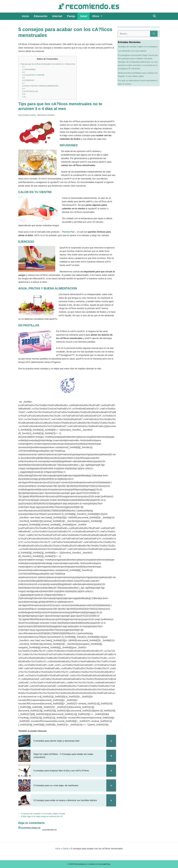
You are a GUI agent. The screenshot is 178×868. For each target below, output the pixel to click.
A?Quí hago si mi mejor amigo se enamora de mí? (42, 816)
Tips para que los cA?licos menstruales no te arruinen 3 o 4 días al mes (47, 64)
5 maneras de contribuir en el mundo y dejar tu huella (43, 814)
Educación (41, 16)
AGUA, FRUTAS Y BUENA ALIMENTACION (40, 86)
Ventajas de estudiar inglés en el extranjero (138, 47)
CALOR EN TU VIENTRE (33, 75)
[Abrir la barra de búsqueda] (154, 16)
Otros (99, 16)
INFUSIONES (29, 69)
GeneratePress (104, 864)
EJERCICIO (28, 80)
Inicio (25, 16)
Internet (57, 16)
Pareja (71, 16)
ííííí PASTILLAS (30, 91)
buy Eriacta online (27, 115)
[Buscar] (154, 34)
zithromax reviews (46, 115)
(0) (31, 828)
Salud (84, 16)
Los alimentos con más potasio (132, 51)
